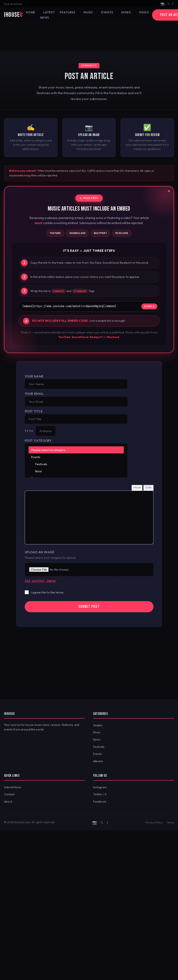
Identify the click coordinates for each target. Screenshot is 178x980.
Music (88, 12)
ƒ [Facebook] (173, 4)
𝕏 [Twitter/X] (168, 4)
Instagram (100, 787)
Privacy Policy (154, 822)
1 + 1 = (29, 431)
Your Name (34, 376)
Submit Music (13, 787)
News (97, 740)
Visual (137, 487)
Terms (170, 822)
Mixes (126, 12)
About (8, 802)
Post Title (34, 411)
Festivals (76, 464)
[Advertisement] (89, 36)
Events (107, 12)
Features (68, 12)
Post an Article (13, 4)
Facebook (100, 802)
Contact (9, 794)
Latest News (47, 15)
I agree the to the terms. (48, 592)
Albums (98, 761)
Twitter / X (100, 794)
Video (144, 12)
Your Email (34, 394)
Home (31, 12)
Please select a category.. (76, 450)
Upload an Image (40, 552)
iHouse (13, 15)
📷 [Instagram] (163, 4)
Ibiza (76, 471)
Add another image (40, 581)
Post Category (38, 441)
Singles (98, 725)
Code (148, 487)
